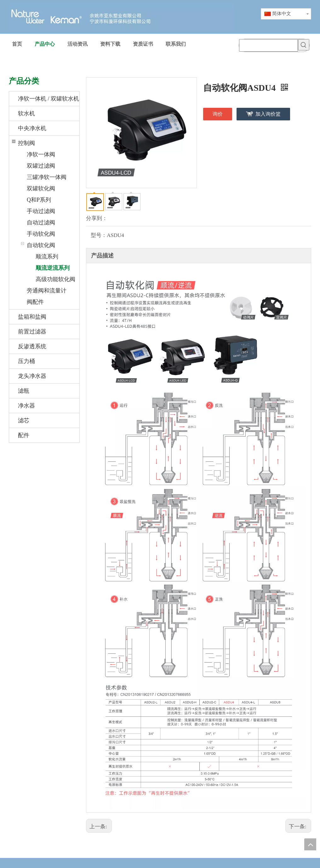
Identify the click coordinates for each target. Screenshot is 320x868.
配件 (24, 435)
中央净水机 (32, 128)
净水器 (26, 406)
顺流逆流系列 (53, 268)
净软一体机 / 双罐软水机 (49, 99)
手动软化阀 (41, 234)
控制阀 (26, 143)
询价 (218, 114)
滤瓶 (24, 391)
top (310, 844)
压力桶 (26, 361)
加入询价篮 (268, 114)
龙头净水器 (32, 376)
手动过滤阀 (41, 211)
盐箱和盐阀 (32, 317)
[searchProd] (269, 45)
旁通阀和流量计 (47, 291)
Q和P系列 (39, 200)
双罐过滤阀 (41, 166)
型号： (99, 235)
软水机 (26, 113)
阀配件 (35, 302)
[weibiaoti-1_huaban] (160, 863)
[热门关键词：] (304, 45)
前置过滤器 (32, 332)
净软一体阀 (41, 154)
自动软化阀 (41, 245)
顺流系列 (47, 257)
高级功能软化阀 (55, 279)
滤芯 (24, 420)
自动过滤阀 (41, 223)
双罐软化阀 (41, 188)
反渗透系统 (32, 346)
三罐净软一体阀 (47, 177)
